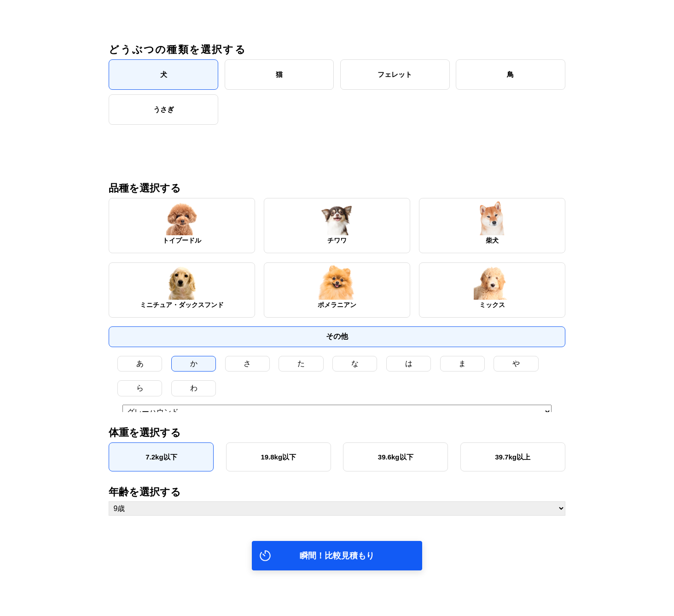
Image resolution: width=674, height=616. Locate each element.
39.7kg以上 (513, 466)
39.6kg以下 (396, 466)
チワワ (337, 221)
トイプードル (182, 221)
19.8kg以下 (278, 466)
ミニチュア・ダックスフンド (182, 286)
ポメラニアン (337, 286)
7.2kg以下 (161, 466)
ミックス (492, 286)
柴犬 (492, 221)
